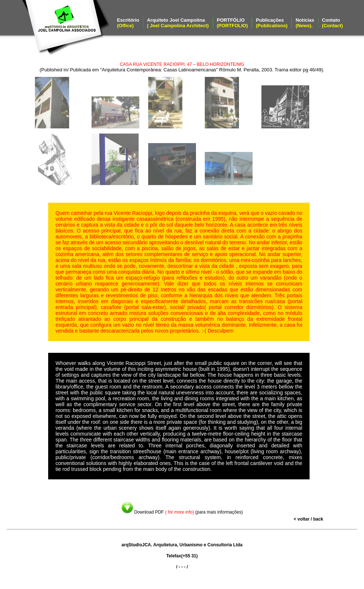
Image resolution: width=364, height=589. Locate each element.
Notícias (305, 23)
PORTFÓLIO (233, 23)
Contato (333, 23)
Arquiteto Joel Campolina (178, 23)
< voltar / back (308, 519)
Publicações (272, 23)
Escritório (128, 23)
